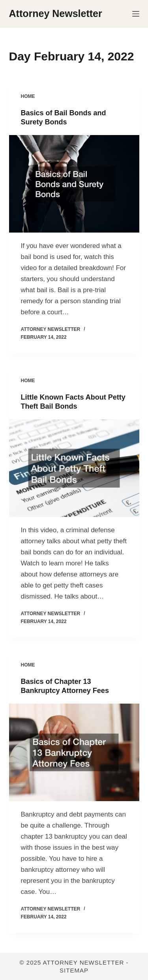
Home (28, 96)
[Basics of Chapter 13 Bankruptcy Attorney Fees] (74, 753)
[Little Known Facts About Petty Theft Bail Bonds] (74, 468)
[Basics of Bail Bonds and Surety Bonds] (74, 184)
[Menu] (136, 14)
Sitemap (74, 970)
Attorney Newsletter (56, 13)
